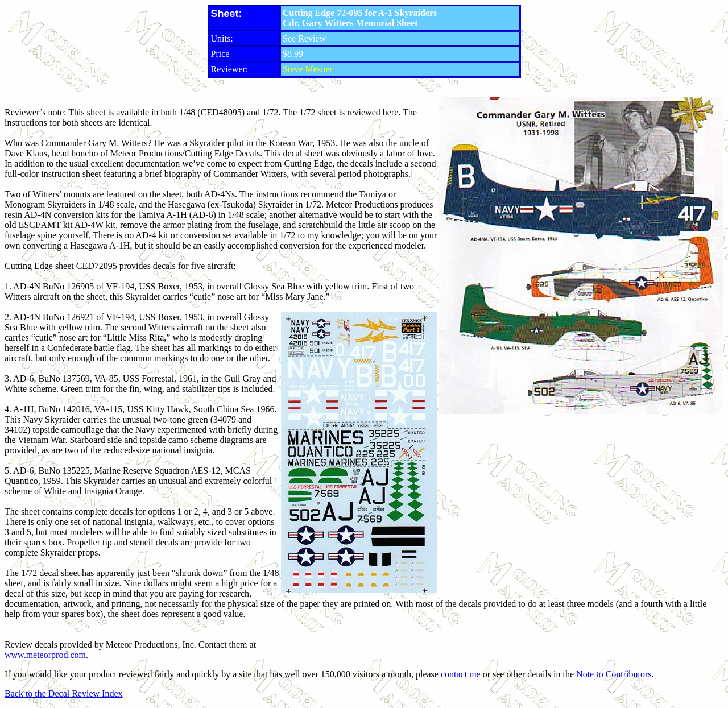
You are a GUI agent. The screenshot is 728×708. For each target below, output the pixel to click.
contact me (461, 674)
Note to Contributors (614, 674)
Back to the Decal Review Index (63, 693)
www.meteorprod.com (45, 655)
